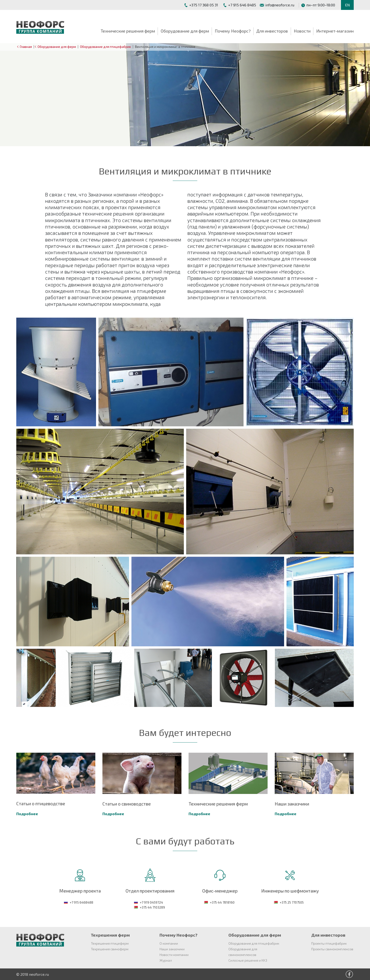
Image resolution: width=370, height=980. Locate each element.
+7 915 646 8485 (239, 5)
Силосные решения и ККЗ (248, 960)
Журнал (166, 960)
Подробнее (27, 814)
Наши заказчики (172, 949)
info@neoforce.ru (277, 5)
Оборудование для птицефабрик (105, 47)
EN (347, 5)
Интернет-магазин (335, 31)
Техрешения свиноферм (110, 949)
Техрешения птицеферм (110, 943)
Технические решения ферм (128, 31)
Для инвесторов (272, 31)
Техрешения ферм (110, 935)
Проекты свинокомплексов (332, 949)
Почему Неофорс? (233, 31)
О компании (169, 943)
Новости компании (174, 955)
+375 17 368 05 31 (201, 5)
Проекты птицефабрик (329, 943)
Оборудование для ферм (185, 31)
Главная (25, 47)
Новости (302, 31)
